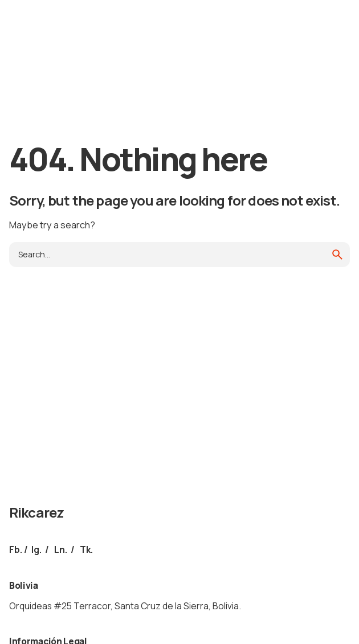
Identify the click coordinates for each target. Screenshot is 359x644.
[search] (337, 255)
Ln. (61, 549)
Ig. (36, 549)
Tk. (86, 549)
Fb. (16, 549)
